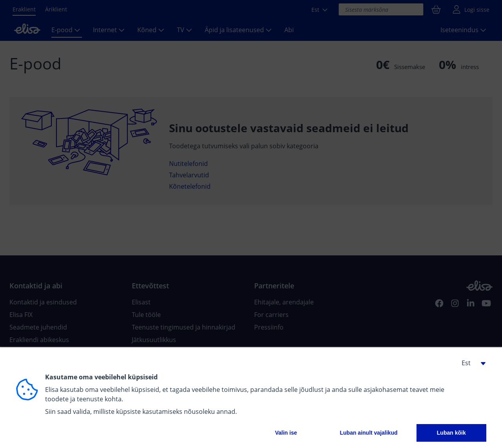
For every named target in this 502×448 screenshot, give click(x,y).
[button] (471, 363)
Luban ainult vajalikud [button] (368, 433)
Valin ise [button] (286, 433)
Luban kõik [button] (451, 433)
